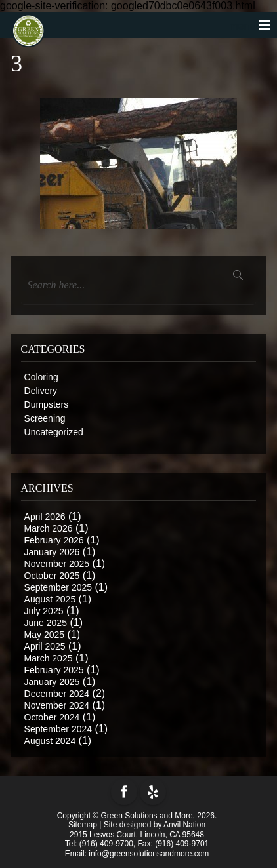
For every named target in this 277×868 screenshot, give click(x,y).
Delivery (41, 391)
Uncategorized (54, 432)
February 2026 (54, 540)
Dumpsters (47, 404)
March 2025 (49, 658)
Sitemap (83, 825)
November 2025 (57, 564)
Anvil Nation (184, 825)
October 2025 (52, 576)
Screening (45, 418)
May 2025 (44, 635)
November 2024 (57, 705)
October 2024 (52, 717)
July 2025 (44, 611)
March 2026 (49, 528)
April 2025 (45, 646)
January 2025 (52, 682)
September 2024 (58, 729)
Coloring (41, 377)
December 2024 (57, 694)
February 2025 (54, 670)
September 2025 (58, 587)
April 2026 (45, 517)
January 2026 (52, 552)
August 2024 (50, 741)
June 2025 (46, 623)
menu (250, 26)
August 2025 (50, 599)
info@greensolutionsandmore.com (149, 854)
